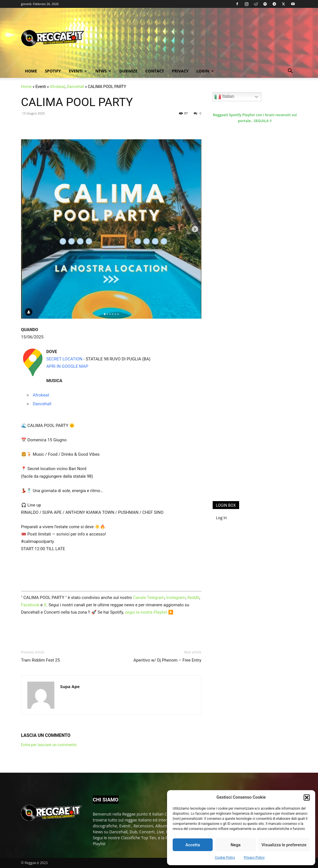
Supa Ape (70, 686)
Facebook (30, 605)
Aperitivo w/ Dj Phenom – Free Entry (167, 660)
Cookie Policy (225, 858)
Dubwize (128, 71)
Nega (236, 845)
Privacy (180, 71)
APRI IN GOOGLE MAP (67, 366)
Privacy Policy (254, 858)
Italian (224, 97)
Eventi (78, 71)
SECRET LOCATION (65, 359)
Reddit (193, 598)
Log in (222, 518)
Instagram (176, 598)
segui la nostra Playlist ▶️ (149, 612)
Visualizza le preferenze (284, 845)
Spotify (53, 71)
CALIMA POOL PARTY (77, 102)
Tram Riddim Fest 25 (41, 660)
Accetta (193, 845)
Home (31, 71)
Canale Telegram (149, 598)
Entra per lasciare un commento (49, 745)
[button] (307, 797)
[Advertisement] (255, 404)
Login (205, 71)
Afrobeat (57, 87)
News (103, 71)
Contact (155, 71)
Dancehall (75, 87)
